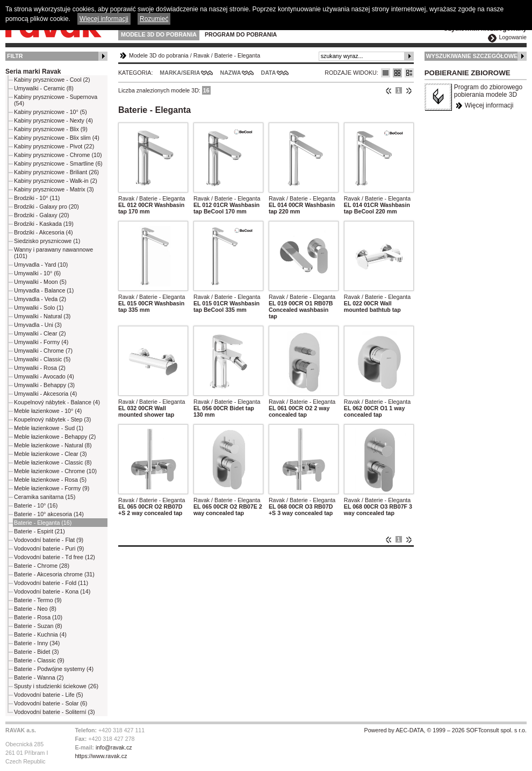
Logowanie (513, 37)
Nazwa (230, 73)
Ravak (202, 55)
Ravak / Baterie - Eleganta (152, 198)
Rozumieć (154, 19)
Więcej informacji (489, 105)
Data (269, 73)
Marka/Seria (180, 73)
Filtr (15, 56)
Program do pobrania (241, 34)
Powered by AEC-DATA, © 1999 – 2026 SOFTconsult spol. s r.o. (445, 730)
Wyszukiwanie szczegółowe (472, 56)
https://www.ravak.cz (101, 756)
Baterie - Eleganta (237, 55)
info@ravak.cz (114, 747)
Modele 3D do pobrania (159, 34)
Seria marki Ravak (33, 72)
